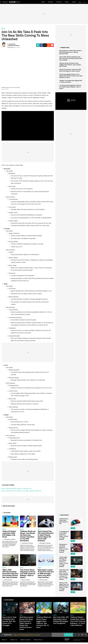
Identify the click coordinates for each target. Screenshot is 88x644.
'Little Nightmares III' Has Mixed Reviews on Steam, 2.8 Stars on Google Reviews (64, 537)
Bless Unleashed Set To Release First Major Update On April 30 (21, 492)
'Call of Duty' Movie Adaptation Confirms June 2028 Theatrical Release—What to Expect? (70, 88)
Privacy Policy (38, 641)
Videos (67, 2)
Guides (74, 2)
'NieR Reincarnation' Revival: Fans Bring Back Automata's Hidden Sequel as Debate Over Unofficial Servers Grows (26, 624)
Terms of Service (25, 641)
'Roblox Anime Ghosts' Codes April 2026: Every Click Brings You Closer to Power (70, 71)
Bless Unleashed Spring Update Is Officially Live (16, 489)
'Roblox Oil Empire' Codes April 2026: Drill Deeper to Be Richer (9, 535)
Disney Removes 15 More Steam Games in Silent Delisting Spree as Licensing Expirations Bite (71, 53)
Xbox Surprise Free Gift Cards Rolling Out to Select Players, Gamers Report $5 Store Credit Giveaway (46, 537)
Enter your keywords (80, 2)
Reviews (51, 2)
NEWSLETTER (8, 636)
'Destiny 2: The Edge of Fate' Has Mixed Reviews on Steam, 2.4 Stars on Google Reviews (64, 588)
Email (38, 46)
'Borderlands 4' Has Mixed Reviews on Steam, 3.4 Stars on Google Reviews (64, 550)
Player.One (21, 2)
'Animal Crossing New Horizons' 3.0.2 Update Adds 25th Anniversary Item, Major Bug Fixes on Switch (71, 77)
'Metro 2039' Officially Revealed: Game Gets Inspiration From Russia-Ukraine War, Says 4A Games (71, 59)
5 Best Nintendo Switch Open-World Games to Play (64, 524)
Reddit (49, 46)
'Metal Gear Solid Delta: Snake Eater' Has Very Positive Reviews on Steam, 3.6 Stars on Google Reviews (64, 575)
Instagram (82, 636)
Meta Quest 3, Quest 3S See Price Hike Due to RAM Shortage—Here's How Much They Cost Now (46, 574)
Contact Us (14, 641)
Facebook (41, 46)
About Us (4, 641)
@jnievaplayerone (14, 46)
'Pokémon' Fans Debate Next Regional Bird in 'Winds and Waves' (71, 82)
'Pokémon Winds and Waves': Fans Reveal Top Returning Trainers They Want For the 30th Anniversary (28, 537)
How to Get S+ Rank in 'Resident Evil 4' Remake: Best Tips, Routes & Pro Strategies (9, 622)
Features (59, 2)
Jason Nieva (12, 45)
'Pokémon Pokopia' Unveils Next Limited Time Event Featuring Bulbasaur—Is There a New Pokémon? (78, 622)
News (43, 2)
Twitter (45, 46)
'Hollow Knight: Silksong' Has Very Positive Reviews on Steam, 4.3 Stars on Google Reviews (64, 563)
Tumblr (86, 636)
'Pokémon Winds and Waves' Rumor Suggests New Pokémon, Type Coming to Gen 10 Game (70, 65)
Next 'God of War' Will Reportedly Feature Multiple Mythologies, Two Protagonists (61, 621)
